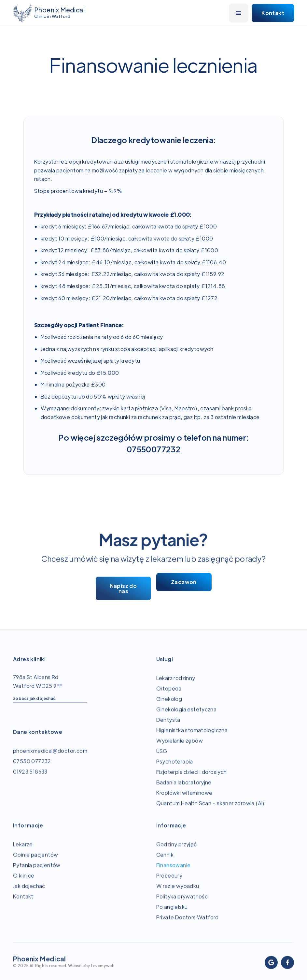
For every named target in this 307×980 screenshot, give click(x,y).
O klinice (24, 879)
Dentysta (168, 723)
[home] (49, 13)
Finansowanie (174, 869)
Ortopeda (169, 692)
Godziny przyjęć (177, 848)
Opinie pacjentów (35, 858)
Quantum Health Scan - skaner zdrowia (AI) (210, 807)
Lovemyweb (103, 969)
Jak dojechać (29, 890)
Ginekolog (169, 702)
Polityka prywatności (183, 900)
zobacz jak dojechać (34, 702)
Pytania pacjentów (37, 869)
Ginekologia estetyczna (187, 713)
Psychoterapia (175, 765)
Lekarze (23, 848)
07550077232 (153, 449)
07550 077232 (32, 765)
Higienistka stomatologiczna (192, 734)
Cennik (165, 858)
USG (162, 755)
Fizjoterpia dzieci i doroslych (192, 775)
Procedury (169, 879)
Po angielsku (172, 910)
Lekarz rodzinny (176, 682)
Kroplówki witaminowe (184, 796)
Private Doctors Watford (188, 921)
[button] (239, 13)
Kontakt (23, 900)
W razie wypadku (178, 890)
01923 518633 (30, 775)
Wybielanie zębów (180, 744)
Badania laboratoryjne (184, 786)
